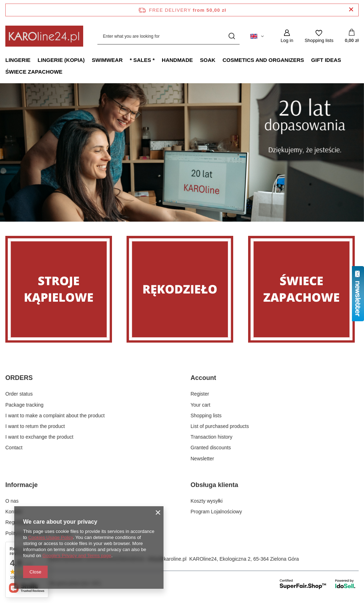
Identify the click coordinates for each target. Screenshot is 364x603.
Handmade (177, 60)
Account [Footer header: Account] (203, 378)
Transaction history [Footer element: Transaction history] (212, 437)
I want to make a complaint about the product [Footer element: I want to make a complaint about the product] (55, 416)
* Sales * (142, 60)
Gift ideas (326, 60)
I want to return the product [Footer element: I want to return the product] (35, 426)
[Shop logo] (44, 36)
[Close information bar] (351, 10)
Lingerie (18, 60)
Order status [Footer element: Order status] (19, 394)
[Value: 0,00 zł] (352, 36)
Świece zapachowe (34, 72)
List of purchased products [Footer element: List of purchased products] (220, 426)
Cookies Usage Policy (50, 537)
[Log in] (287, 36)
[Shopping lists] (319, 36)
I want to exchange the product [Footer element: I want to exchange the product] (39, 437)
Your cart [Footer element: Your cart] (200, 405)
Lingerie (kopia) (61, 60)
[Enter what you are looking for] (168, 36)
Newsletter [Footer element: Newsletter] (202, 459)
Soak (208, 60)
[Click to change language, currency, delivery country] (257, 36)
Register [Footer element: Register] (200, 394)
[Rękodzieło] (182, 289)
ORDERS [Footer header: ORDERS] (19, 378)
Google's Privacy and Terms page (77, 556)
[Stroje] (61, 289)
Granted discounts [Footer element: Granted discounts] (211, 448)
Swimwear (107, 60)
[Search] (232, 36)
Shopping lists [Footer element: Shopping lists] (206, 416)
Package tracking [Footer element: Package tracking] (24, 405)
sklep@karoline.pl (167, 559)
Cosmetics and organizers (263, 60)
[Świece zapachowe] (303, 289)
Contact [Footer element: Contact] (14, 448)
